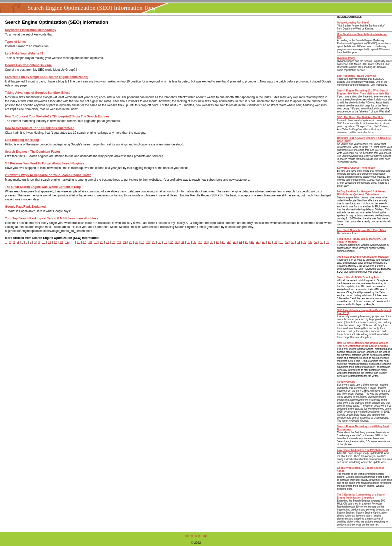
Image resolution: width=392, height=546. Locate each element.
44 (241, 242)
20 (102, 242)
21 (107, 242)
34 (183, 242)
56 (310, 242)
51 (281, 242)
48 (264, 242)
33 (177, 242)
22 (113, 242)
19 (96, 242)
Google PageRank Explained (25, 207)
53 (293, 242)
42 (229, 242)
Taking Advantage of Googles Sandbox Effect (37, 93)
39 (212, 242)
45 (246, 242)
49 (269, 242)
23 (119, 242)
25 (131, 242)
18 (90, 242)
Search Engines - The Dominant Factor (33, 152)
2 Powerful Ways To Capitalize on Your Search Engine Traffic (48, 175)
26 (136, 242)
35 (188, 242)
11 (50, 242)
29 (154, 242)
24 (125, 242)
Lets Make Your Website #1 (24, 53)
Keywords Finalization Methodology (31, 30)
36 (194, 242)
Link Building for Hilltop (22, 140)
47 (258, 242)
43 (235, 242)
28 (148, 242)
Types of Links (15, 42)
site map (201, 536)
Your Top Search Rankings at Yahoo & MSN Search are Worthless (52, 218)
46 (252, 242)
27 (142, 242)
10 (44, 242)
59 (327, 242)
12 (55, 242)
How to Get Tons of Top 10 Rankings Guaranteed (40, 128)
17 (84, 242)
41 (223, 242)
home (189, 536)
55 (304, 242)
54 (298, 242)
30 (159, 242)
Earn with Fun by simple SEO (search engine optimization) (47, 77)
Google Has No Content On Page (28, 65)
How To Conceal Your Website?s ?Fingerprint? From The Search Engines (57, 116)
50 (275, 242)
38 (206, 242)
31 (165, 242)
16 (78, 242)
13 (61, 242)
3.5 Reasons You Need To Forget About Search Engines (44, 163)
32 (171, 242)
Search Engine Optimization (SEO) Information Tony (92, 8)
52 (287, 242)
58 (322, 242)
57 (316, 242)
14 (67, 242)
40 (217, 242)
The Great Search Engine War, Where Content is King (43, 187)
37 (200, 242)
